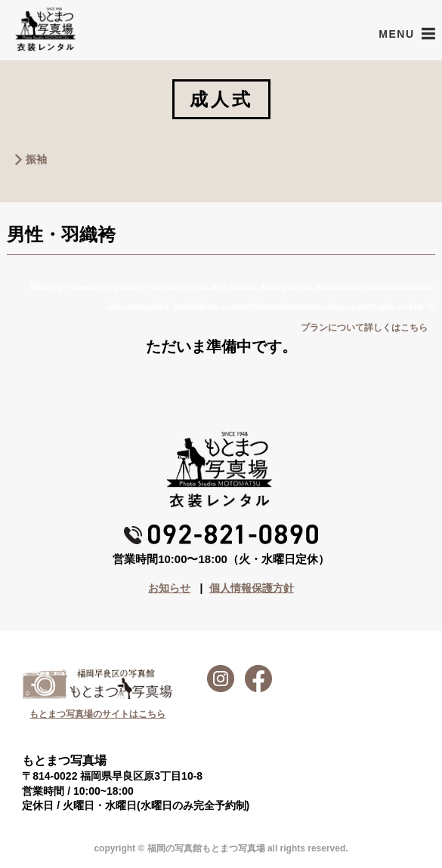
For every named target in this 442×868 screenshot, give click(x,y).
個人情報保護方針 (252, 588)
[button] (396, 34)
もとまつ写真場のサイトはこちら (97, 714)
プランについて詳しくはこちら (364, 328)
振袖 (36, 159)
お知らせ (169, 588)
